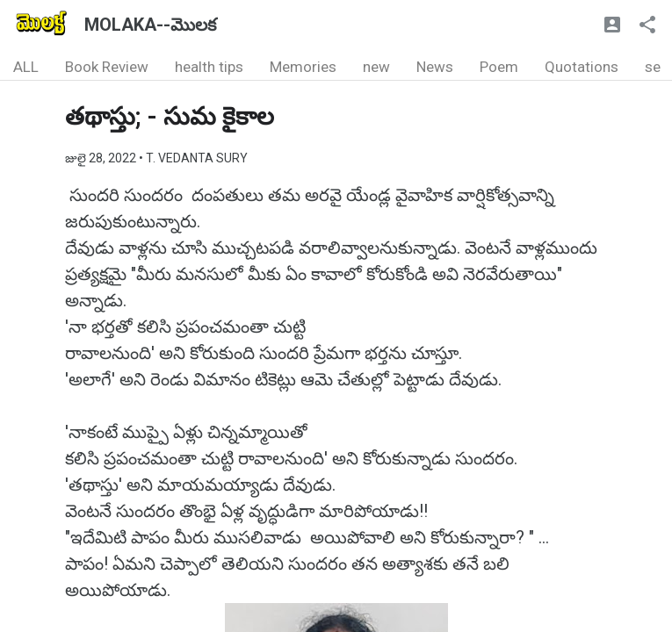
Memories (303, 67)
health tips (209, 67)
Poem (499, 67)
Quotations (582, 67)
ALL (26, 67)
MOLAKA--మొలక (150, 25)
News (435, 67)
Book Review (107, 67)
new (376, 67)
